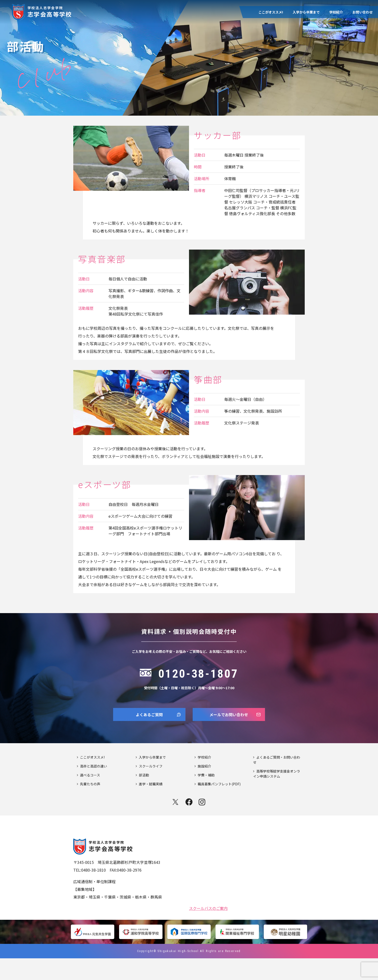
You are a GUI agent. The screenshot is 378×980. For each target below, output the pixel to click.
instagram (202, 824)
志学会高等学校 (50, 11)
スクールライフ (151, 788)
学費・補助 (206, 797)
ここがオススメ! (271, 12)
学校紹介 (336, 12)
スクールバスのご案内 (208, 929)
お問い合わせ (363, 12)
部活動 (144, 797)
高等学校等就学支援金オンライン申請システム (277, 795)
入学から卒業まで (306, 12)
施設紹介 (204, 788)
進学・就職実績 (151, 806)
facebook (189, 824)
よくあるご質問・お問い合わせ (277, 781)
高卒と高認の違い (94, 788)
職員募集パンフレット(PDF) (219, 806)
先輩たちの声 (90, 806)
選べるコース (90, 797)
